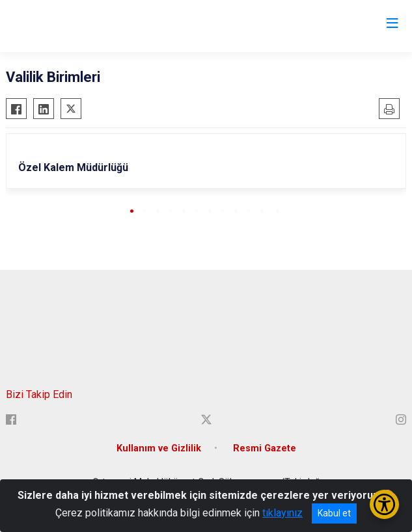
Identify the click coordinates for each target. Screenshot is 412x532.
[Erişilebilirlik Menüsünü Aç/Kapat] (384, 504)
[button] (132, 211)
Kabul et (334, 513)
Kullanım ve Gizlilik (159, 448)
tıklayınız (282, 513)
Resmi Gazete (265, 448)
